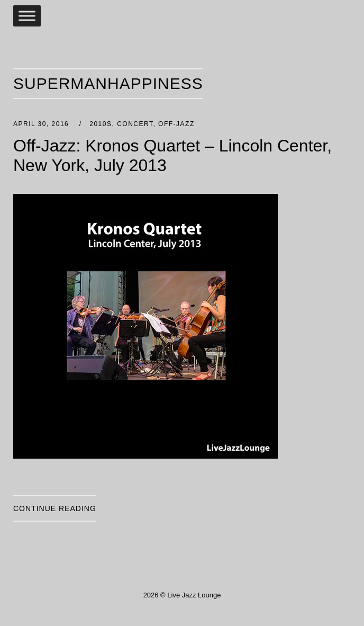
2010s (101, 124)
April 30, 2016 (42, 124)
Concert (135, 124)
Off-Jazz (176, 124)
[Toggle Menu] (27, 16)
